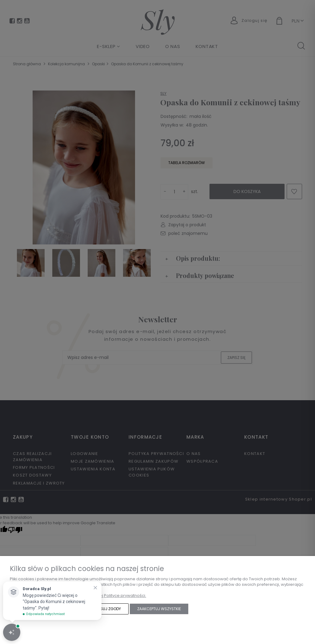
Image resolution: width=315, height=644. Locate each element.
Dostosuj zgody (104, 609)
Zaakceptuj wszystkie (159, 609)
